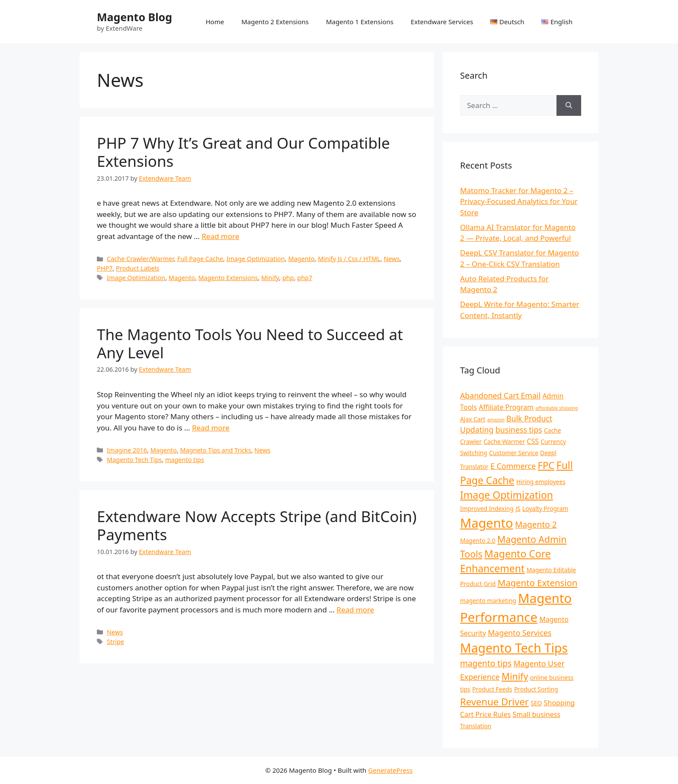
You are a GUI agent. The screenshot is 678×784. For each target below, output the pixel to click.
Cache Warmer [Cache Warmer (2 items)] (504, 441)
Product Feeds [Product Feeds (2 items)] (492, 689)
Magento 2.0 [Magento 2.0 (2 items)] (478, 540)
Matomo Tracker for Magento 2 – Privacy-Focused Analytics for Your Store (519, 201)
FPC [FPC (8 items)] (546, 465)
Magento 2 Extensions (275, 22)
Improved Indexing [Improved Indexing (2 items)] (487, 508)
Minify (270, 278)
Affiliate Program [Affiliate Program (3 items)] (506, 407)
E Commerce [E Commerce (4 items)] (513, 466)
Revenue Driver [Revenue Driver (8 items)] (494, 701)
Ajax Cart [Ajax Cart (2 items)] (473, 419)
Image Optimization (256, 259)
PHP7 (105, 268)
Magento (301, 259)
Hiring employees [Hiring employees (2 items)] (541, 482)
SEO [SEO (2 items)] (536, 703)
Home (215, 22)
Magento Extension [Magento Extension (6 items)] (538, 583)
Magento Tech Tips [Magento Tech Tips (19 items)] (514, 648)
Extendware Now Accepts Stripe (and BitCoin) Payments (257, 525)
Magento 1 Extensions (360, 22)
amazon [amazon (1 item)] (496, 420)
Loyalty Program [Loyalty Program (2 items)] (545, 508)
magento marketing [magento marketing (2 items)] (488, 601)
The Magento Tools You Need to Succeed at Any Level (250, 343)
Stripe (115, 642)
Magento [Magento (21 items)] (487, 523)
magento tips (185, 460)
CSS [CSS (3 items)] (533, 441)
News (392, 259)
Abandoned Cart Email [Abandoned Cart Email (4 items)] (500, 395)
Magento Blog (134, 17)
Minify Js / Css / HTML (349, 259)
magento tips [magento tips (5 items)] (486, 663)
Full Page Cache (200, 259)
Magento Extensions (228, 278)
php (288, 278)
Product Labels (138, 268)
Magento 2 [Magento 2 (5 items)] (536, 525)
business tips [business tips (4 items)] (519, 430)
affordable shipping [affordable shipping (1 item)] (556, 408)
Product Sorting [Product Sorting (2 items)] (536, 689)
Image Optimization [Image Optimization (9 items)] (507, 495)
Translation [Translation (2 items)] (476, 726)
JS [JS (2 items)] (518, 508)
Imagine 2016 (127, 450)
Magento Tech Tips (134, 460)
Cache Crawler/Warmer (140, 259)
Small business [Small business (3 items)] (537, 714)
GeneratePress (390, 770)
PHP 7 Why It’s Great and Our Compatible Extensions (243, 152)
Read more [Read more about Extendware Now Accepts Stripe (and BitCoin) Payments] (355, 610)
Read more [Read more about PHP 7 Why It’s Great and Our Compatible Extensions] (220, 236)
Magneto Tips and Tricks (215, 450)
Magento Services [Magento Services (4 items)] (520, 633)
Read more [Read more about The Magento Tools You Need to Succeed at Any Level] (211, 428)
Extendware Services (442, 22)
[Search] (569, 105)
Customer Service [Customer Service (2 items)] (513, 453)
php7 (305, 278)
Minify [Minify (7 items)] (515, 676)
